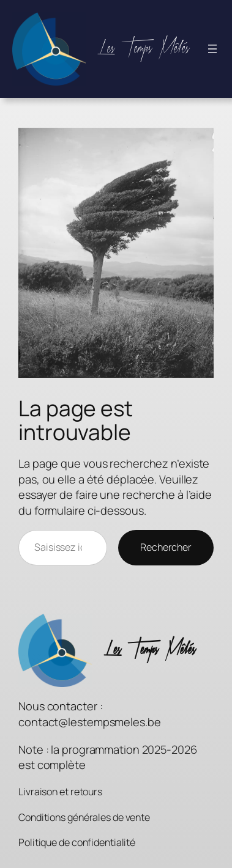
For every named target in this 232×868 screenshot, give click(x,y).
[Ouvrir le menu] (212, 49)
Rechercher (166, 547)
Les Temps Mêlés (144, 49)
